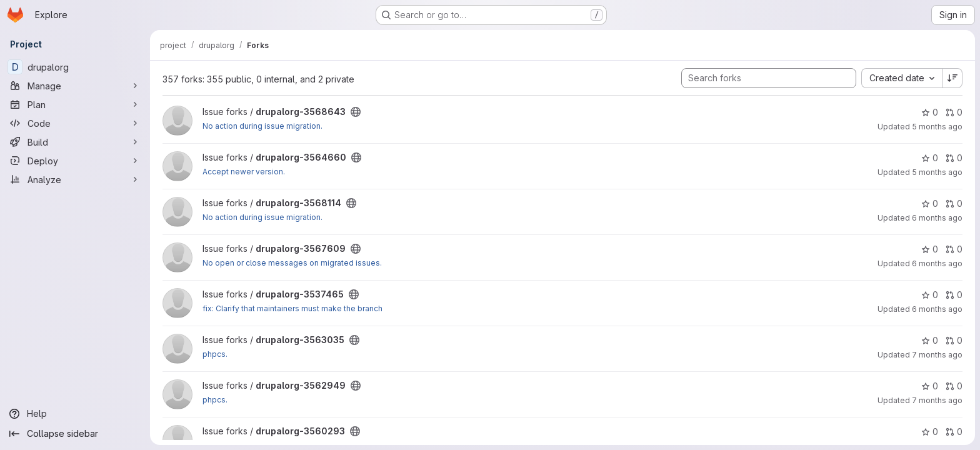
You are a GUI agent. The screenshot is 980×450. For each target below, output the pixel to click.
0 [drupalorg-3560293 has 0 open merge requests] (954, 432)
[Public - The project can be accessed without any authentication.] (356, 112)
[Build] (75, 142)
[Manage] (75, 86)
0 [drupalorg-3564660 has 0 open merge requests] (954, 158)
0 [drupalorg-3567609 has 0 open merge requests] (954, 249)
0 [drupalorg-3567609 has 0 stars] (930, 249)
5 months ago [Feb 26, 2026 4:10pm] (937, 127)
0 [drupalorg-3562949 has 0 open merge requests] (954, 386)
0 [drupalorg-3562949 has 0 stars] (930, 386)
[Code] (75, 123)
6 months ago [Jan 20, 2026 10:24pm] (937, 218)
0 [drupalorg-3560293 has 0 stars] (930, 432)
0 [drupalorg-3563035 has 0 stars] (930, 340)
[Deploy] (75, 161)
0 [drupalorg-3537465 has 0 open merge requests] (954, 295)
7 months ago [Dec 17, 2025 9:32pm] (937, 400)
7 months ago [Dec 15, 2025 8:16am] (937, 355)
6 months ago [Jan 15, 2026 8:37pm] (937, 263)
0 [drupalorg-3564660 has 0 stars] (930, 158)
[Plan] (75, 104)
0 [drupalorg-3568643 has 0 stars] (930, 112)
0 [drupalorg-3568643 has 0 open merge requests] (954, 112)
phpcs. (215, 354)
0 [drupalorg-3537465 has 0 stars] (930, 295)
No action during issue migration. (262, 126)
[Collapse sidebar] (75, 434)
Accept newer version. (244, 172)
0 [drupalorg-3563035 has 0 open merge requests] (954, 340)
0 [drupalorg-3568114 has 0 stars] (930, 203)
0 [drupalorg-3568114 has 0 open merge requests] (954, 203)
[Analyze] (75, 179)
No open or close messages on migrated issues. (292, 263)
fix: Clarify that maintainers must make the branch (292, 308)
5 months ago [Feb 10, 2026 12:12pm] (937, 172)
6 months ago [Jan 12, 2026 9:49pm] (937, 309)
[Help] (75, 414)
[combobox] (902, 78)
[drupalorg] (75, 67)
